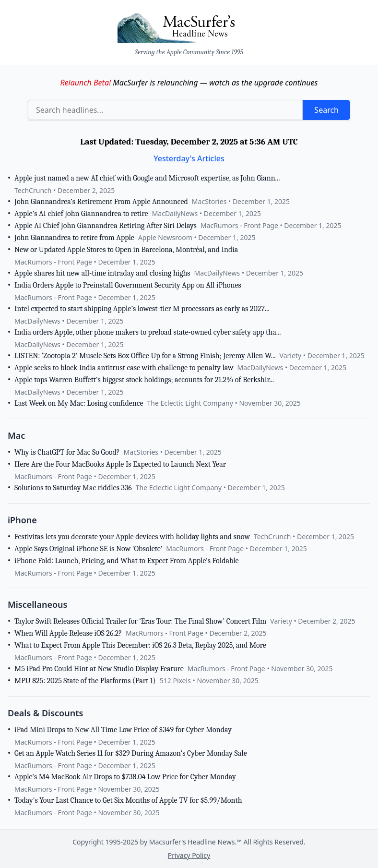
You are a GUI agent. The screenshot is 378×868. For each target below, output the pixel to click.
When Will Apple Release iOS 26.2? (68, 633)
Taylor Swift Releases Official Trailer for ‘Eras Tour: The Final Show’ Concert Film (140, 621)
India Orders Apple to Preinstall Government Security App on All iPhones (128, 285)
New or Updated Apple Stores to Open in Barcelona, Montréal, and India (126, 250)
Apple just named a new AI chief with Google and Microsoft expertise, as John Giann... (147, 178)
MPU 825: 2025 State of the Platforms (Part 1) (85, 681)
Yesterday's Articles (189, 158)
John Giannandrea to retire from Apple (74, 238)
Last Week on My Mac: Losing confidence (79, 403)
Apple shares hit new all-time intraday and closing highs (102, 273)
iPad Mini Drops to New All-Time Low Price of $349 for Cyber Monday (123, 730)
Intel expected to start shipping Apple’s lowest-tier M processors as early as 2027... (142, 309)
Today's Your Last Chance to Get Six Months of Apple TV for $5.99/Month (128, 800)
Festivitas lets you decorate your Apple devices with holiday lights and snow (132, 537)
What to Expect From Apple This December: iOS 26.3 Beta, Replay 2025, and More (140, 645)
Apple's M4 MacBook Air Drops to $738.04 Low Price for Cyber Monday (125, 777)
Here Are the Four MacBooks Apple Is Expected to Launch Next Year (120, 464)
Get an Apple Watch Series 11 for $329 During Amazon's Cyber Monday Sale (131, 753)
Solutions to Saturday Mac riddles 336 (73, 488)
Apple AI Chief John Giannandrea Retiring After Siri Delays (106, 226)
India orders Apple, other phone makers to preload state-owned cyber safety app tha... (148, 332)
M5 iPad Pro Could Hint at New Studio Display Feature (99, 669)
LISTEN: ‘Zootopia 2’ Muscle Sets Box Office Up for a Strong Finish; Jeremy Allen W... (145, 356)
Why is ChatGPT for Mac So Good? (67, 452)
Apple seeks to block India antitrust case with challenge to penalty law (124, 368)
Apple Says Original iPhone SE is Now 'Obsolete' (88, 549)
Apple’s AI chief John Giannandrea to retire (81, 214)
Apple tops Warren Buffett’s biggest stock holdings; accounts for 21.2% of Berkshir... (144, 380)
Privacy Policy (189, 855)
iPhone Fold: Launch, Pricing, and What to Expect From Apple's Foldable (127, 561)
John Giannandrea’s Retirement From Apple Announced (101, 202)
